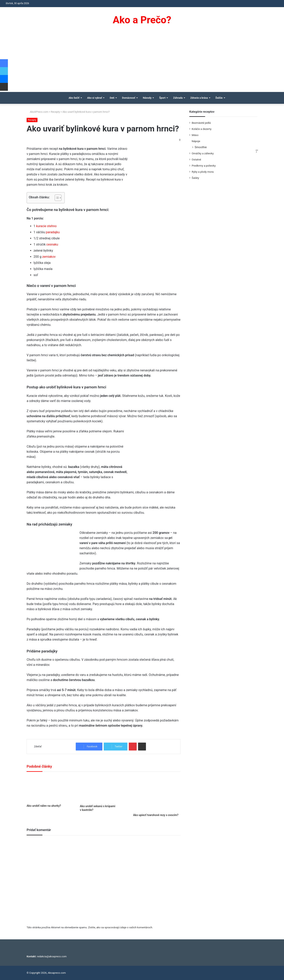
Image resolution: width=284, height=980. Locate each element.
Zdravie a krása (199, 98)
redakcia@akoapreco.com (52, 956)
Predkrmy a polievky (204, 166)
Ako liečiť (74, 98)
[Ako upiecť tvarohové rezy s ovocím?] (157, 794)
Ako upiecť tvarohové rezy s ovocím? (156, 815)
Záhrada (178, 98)
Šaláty (195, 178)
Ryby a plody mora (203, 172)
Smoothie (201, 147)
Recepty (55, 112)
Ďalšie (219, 98)
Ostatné (196, 159)
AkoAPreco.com (37, 112)
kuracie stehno (46, 226)
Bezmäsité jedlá (201, 123)
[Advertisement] (142, 62)
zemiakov (49, 257)
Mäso (195, 135)
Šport (162, 98)
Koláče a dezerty (202, 129)
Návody (147, 98)
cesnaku (52, 244)
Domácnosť (129, 98)
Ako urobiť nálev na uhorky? (44, 806)
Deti (112, 98)
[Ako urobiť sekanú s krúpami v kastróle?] (104, 789)
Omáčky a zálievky (203, 153)
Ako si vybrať (95, 98)
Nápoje (196, 141)
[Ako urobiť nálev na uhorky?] (50, 789)
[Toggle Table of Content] (56, 198)
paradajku (53, 232)
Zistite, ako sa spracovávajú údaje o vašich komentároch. (121, 927)
